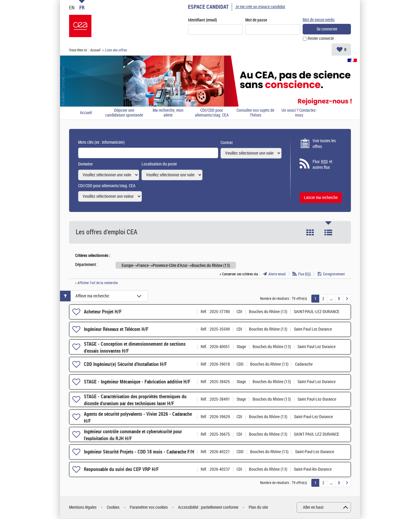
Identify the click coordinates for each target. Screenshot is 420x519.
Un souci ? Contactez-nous (299, 113)
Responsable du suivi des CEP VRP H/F (121, 469)
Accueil (95, 50)
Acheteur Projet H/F (103, 312)
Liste (328, 232)
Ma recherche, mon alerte (168, 113)
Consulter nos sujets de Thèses (255, 113)
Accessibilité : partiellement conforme (208, 507)
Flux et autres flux (322, 165)
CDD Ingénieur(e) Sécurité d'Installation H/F (125, 364)
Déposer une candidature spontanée (124, 113)
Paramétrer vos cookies (149, 507)
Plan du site (258, 507)
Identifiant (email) (202, 20)
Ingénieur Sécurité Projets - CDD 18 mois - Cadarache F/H (139, 452)
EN (72, 8)
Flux (304, 274)
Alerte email (277, 274)
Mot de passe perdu (319, 20)
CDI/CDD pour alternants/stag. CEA (212, 113)
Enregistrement (334, 274)
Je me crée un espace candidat (260, 7)
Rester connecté (321, 39)
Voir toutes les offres (324, 144)
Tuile (310, 232)
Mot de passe (256, 20)
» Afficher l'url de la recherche (96, 283)
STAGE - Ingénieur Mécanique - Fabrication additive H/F (137, 382)
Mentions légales (83, 507)
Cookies (113, 507)
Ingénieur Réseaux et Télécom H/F (116, 329)
